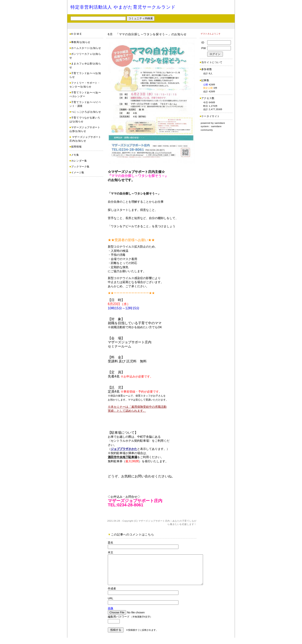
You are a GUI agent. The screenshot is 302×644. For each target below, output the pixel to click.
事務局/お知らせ (81, 42)
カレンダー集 (79, 161)
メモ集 (75, 155)
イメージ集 (78, 172)
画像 (111, 615)
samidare (220, 123)
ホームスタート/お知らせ (86, 48)
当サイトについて (212, 62)
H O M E (76, 34)
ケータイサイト (211, 116)
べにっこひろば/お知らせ (86, 112)
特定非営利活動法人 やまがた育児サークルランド (123, 7)
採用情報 (76, 147)
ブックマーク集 (80, 167)
